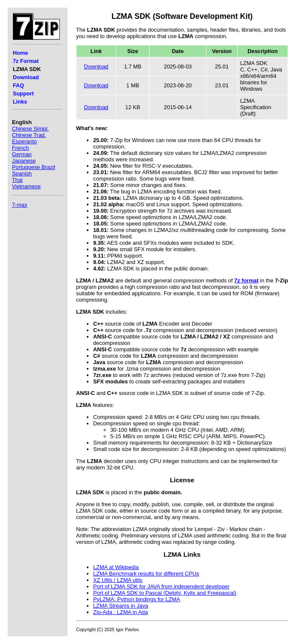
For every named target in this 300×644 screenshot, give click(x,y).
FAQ (18, 85)
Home (21, 53)
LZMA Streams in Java (121, 606)
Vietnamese (26, 186)
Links (20, 102)
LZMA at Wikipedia (116, 567)
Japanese (24, 161)
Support (23, 93)
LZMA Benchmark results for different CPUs (146, 574)
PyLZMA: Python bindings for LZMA (137, 599)
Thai (17, 180)
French (21, 148)
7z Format (26, 61)
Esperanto (24, 141)
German (22, 154)
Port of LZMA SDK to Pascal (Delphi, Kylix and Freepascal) (165, 593)
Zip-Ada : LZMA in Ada (121, 612)
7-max (20, 205)
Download (26, 77)
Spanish (22, 174)
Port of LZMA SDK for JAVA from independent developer (161, 586)
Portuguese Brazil (34, 167)
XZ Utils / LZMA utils (118, 580)
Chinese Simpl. (30, 129)
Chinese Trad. (29, 135)
